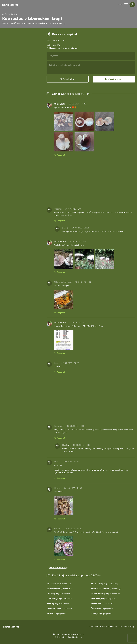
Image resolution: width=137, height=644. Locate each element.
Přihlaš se (51, 48)
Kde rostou (100, 627)
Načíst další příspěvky (58, 568)
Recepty (118, 627)
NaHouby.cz (10, 5)
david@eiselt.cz (76, 637)
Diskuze (126, 627)
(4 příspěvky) (105, 594)
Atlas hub (110, 627)
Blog (132, 627)
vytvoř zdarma (71, 48)
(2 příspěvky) (104, 584)
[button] (126, 5)
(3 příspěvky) (106, 589)
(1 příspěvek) (59, 589)
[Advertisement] (22, 72)
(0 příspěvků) (59, 584)
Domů (91, 627)
